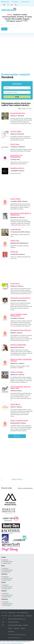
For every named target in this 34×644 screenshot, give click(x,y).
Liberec (4, 591)
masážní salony (7, 563)
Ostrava (4, 574)
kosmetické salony (8, 561)
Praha (4, 557)
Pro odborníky (12, 612)
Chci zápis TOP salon (25, 109)
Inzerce (22, 21)
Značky (24, 15)
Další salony (17, 436)
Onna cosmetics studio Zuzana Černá (19, 315)
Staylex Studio (16, 131)
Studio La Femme (17, 372)
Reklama (25, 625)
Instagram (16, 628)
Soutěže (8, 19)
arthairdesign (16, 229)
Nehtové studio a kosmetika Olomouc (21, 360)
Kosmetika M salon (18, 113)
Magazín (26, 19)
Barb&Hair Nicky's (17, 168)
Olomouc (5, 599)
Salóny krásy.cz (17, 479)
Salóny (10, 15)
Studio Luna (15, 241)
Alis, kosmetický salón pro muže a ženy (20, 387)
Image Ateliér (15, 199)
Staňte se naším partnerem (25, 488)
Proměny (20, 17)
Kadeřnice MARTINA (18, 345)
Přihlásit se (15, 2)
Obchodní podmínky (14, 622)
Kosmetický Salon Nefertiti (21, 330)
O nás (10, 616)
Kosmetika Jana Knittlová (20, 298)
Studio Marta (15, 404)
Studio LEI (14, 252)
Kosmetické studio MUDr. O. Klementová (21, 214)
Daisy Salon (15, 144)
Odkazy (10, 628)
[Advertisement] (17, 53)
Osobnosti (17, 15)
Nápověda (29, 616)
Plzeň (3, 582)
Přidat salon (5, 2)
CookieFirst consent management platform (12, 643)
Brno (3, 566)
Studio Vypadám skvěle (19, 421)
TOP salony (10, 21)
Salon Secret (15, 284)
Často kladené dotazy (19, 616)
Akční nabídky (17, 19)
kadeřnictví (5, 560)
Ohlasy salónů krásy (22, 612)
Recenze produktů (9, 17)
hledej (17, 97)
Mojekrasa (11, 631)
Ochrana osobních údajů (15, 625)
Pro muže (28, 17)
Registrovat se (25, 2)
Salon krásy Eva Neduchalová (17, 156)
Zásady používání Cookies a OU (17, 619)
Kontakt (23, 628)
